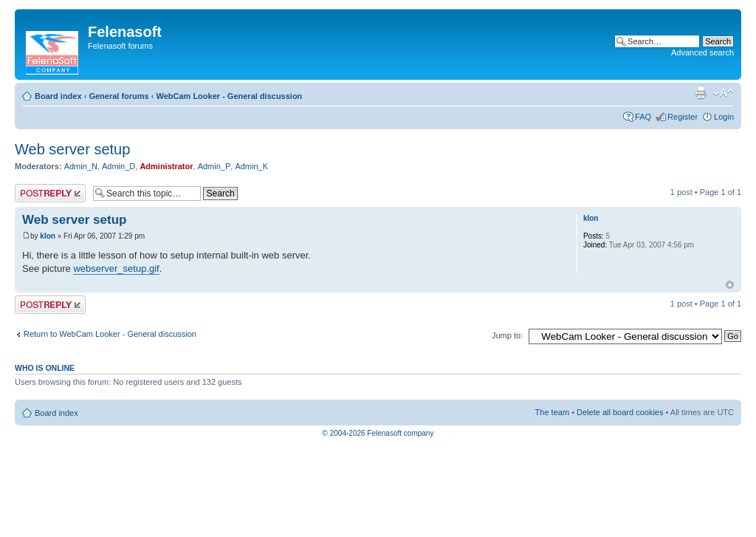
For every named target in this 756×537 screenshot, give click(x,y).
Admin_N (81, 166)
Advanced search (702, 52)
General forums (118, 96)
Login (724, 117)
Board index (58, 96)
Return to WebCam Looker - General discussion (110, 334)
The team (552, 412)
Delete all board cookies (620, 412)
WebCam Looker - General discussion (229, 96)
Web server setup (72, 149)
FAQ (643, 117)
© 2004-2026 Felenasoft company (378, 433)
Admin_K (251, 166)
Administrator (166, 166)
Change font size (723, 93)
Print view (701, 93)
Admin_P (214, 166)
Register (683, 117)
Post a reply (50, 193)
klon (48, 236)
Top (730, 285)
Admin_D (118, 166)
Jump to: (507, 335)
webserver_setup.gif (116, 268)
